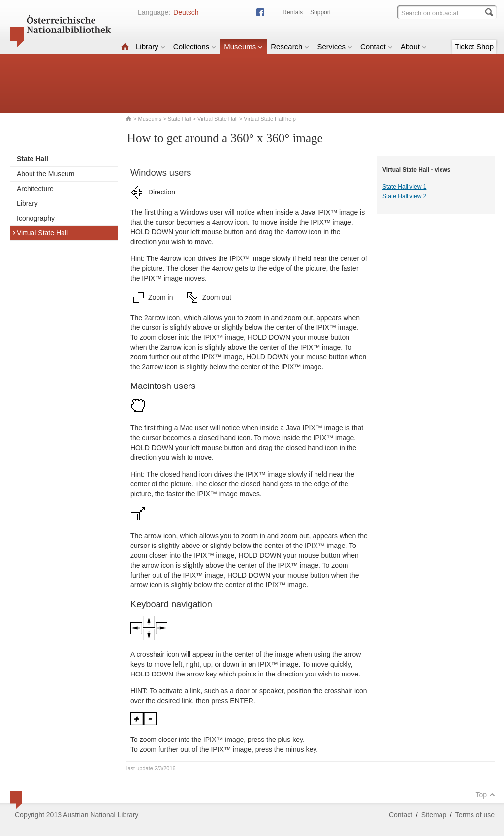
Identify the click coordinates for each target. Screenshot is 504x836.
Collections (195, 47)
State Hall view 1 (404, 187)
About (414, 47)
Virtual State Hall (218, 119)
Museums (243, 47)
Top (485, 795)
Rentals (293, 12)
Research (290, 47)
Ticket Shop (474, 47)
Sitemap (434, 815)
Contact (377, 47)
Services (335, 47)
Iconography (36, 218)
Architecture (35, 189)
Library (151, 47)
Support (320, 12)
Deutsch (186, 12)
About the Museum (46, 174)
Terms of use (475, 815)
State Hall (180, 119)
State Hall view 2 (404, 196)
